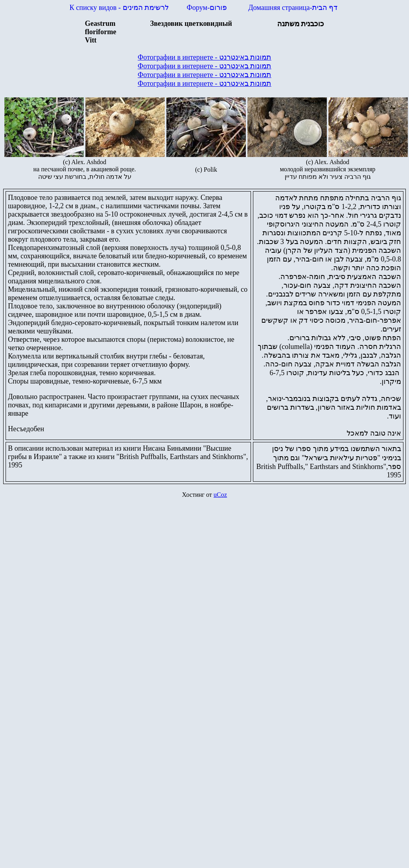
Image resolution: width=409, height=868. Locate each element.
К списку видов (119, 8)
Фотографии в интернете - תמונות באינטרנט (205, 57)
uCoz (220, 495)
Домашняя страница (293, 8)
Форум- (208, 8)
